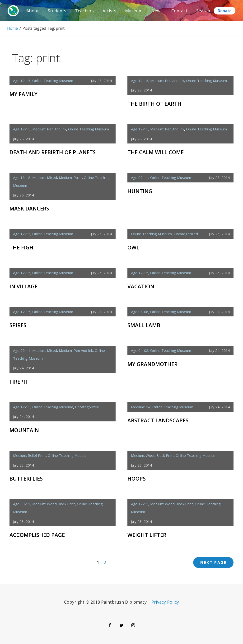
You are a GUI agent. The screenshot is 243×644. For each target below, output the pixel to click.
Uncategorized (186, 234)
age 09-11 (140, 177)
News (157, 11)
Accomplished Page (37, 535)
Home (12, 28)
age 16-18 (22, 177)
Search (203, 11)
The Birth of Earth (154, 104)
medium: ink (141, 407)
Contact (179, 11)
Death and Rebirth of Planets (53, 152)
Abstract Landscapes (158, 420)
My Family (23, 94)
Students (57, 11)
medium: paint (70, 177)
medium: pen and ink (167, 81)
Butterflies (26, 478)
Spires (18, 325)
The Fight (23, 247)
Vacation (141, 286)
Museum (134, 11)
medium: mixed (45, 177)
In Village (23, 286)
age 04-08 (140, 312)
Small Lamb (144, 325)
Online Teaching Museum (53, 81)
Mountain (24, 430)
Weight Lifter (147, 535)
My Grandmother (152, 364)
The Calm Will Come (156, 152)
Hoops (137, 478)
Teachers (84, 11)
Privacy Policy (165, 602)
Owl (133, 247)
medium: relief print (29, 455)
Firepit (19, 382)
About (33, 11)
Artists (109, 11)
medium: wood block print (152, 455)
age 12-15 (22, 81)
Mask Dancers (29, 208)
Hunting (140, 191)
